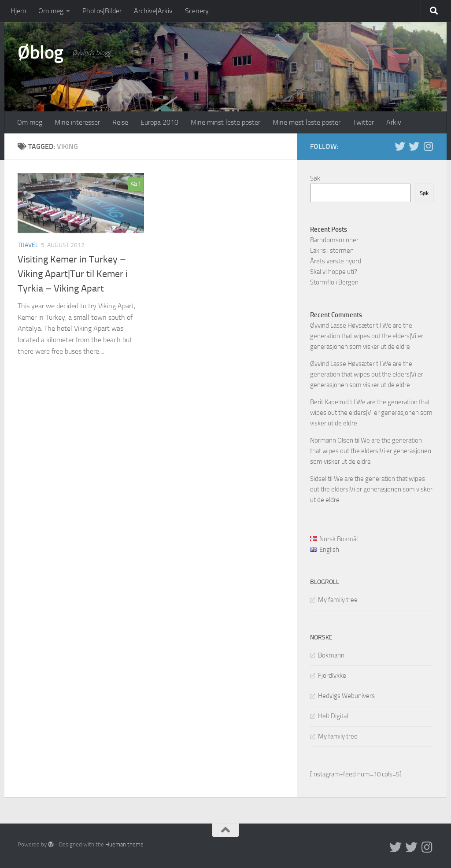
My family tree (338, 600)
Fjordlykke (332, 676)
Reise (120, 122)
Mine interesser (77, 122)
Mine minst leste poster (225, 122)
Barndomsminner (334, 240)
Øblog (41, 52)
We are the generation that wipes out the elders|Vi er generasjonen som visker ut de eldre (367, 336)
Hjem (18, 11)
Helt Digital (333, 716)
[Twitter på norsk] (414, 146)
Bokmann (331, 655)
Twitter (363, 122)
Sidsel (318, 479)
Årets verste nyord (336, 261)
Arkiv (394, 122)
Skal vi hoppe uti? (334, 272)
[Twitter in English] (400, 146)
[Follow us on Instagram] (428, 146)
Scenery (197, 11)
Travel (28, 245)
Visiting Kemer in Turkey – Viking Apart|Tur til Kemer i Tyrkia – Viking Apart (73, 274)
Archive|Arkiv (153, 11)
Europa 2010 (159, 122)
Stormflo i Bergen (334, 282)
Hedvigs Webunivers (346, 696)
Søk (315, 178)
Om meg (51, 11)
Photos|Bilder (102, 11)
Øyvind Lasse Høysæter (342, 325)
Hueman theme (124, 844)
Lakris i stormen (332, 251)
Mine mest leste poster (307, 122)
